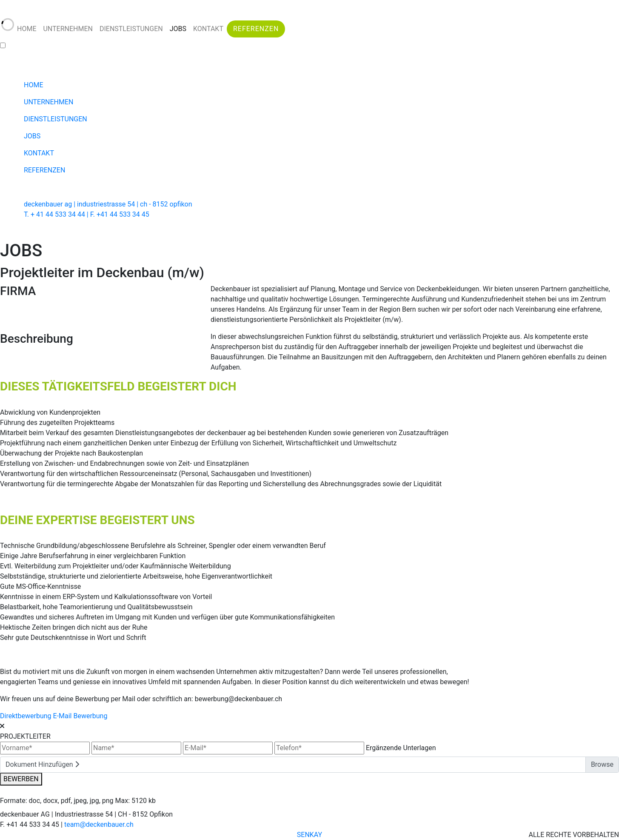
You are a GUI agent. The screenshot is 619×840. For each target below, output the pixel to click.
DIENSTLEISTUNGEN (131, 29)
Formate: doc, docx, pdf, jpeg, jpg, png (57, 801)
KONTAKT (208, 29)
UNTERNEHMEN (68, 29)
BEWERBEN (21, 779)
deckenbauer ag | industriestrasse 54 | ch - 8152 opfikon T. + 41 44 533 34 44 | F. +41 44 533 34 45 (108, 209)
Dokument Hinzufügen (42, 764)
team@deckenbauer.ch (99, 824)
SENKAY (309, 835)
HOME (27, 29)
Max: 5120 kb (135, 801)
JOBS (178, 29)
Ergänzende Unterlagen (401, 748)
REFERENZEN (256, 29)
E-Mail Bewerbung (80, 716)
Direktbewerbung (26, 716)
